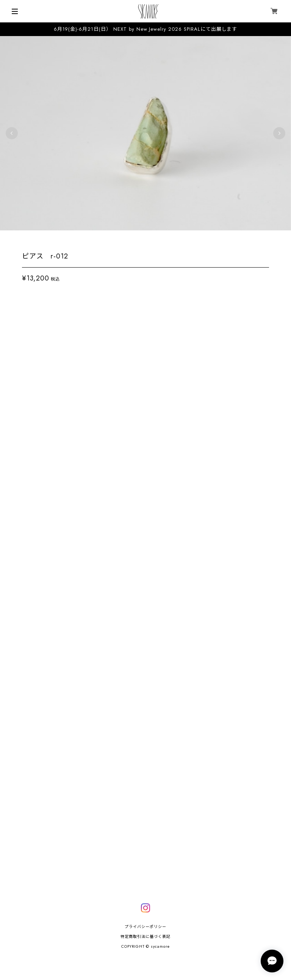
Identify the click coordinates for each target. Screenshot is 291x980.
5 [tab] (161, 241)
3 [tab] (145, 241)
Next (279, 136)
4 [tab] (153, 241)
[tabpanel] (145, 136)
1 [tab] (130, 241)
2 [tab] (138, 241)
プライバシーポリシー (145, 927)
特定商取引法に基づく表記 (145, 937)
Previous (12, 136)
